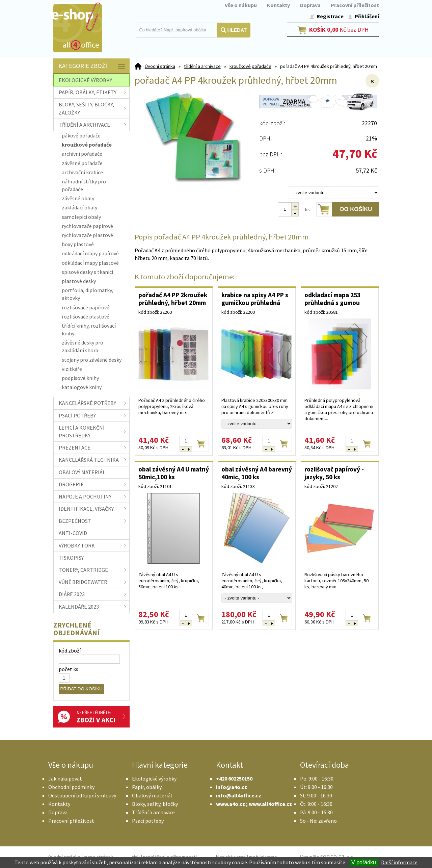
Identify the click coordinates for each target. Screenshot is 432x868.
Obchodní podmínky (71, 787)
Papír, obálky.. (148, 787)
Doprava (310, 5)
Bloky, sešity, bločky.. (156, 804)
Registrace (330, 16)
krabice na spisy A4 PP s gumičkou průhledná (255, 299)
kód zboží (70, 650)
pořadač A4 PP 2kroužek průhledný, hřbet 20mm (173, 299)
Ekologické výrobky (154, 778)
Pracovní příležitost (355, 5)
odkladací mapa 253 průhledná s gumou (332, 299)
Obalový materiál (152, 795)
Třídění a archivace (153, 812)
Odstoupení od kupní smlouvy (82, 795)
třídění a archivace (202, 66)
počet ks (69, 669)
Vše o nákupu (241, 5)
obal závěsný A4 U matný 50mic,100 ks (174, 473)
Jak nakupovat (65, 778)
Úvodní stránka (160, 66)
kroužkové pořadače (250, 66)
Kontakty (278, 5)
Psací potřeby (148, 821)
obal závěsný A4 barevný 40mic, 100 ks (257, 473)
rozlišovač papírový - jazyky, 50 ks (334, 473)
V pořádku (364, 862)
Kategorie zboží (92, 66)
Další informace (399, 862)
